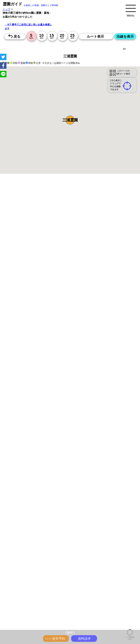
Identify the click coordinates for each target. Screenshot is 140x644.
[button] (70, 120)
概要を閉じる (59, 238)
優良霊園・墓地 (20, 550)
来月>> (94, 435)
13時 (41, 483)
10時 (41, 478)
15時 (41, 488)
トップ (6, 9)
